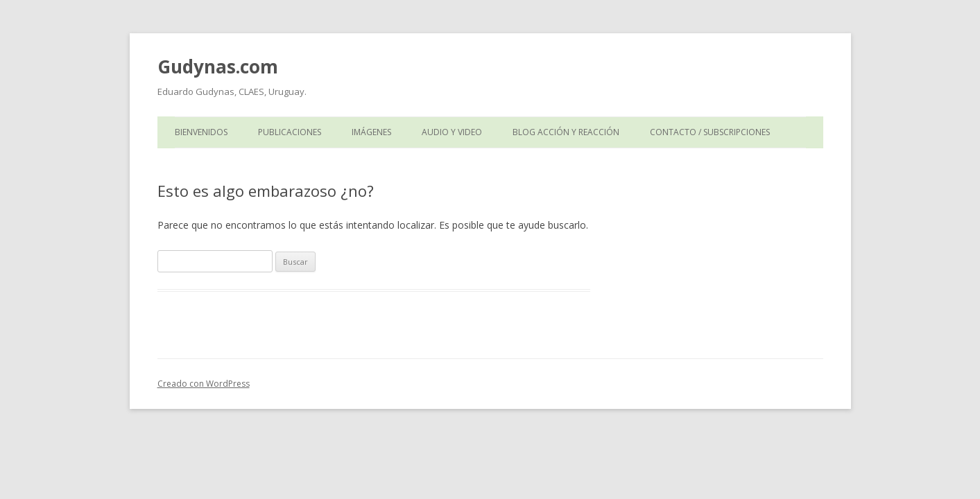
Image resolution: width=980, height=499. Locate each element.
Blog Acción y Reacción (566, 132)
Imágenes (371, 132)
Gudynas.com (218, 67)
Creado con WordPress (204, 384)
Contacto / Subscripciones (710, 132)
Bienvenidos (201, 132)
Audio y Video (452, 132)
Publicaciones (290, 132)
